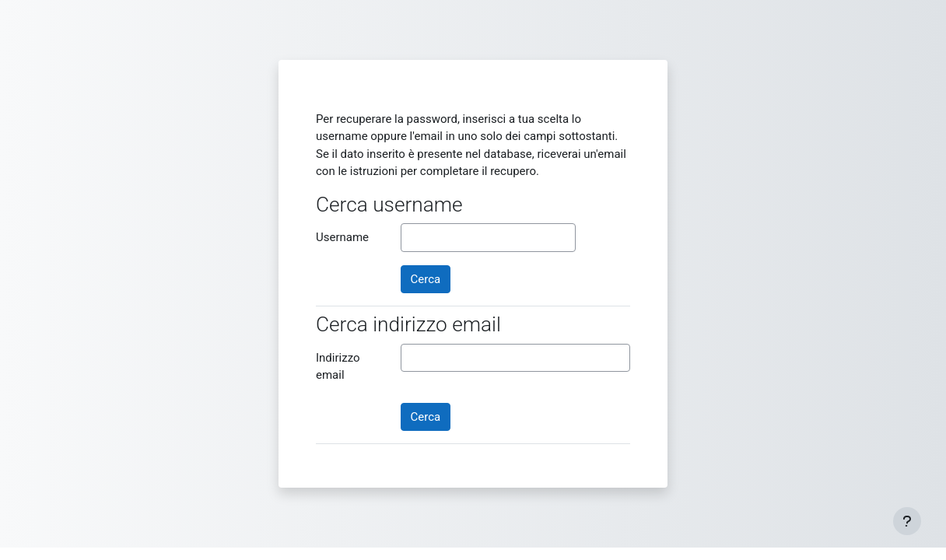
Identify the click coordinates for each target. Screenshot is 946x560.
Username (342, 237)
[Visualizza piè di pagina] (907, 521)
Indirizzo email (338, 367)
